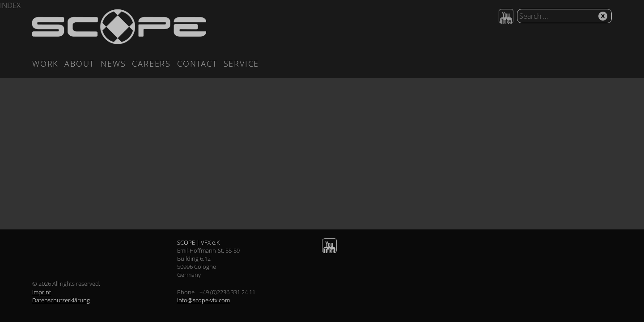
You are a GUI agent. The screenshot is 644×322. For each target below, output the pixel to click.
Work (45, 64)
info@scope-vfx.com (203, 300)
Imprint (42, 292)
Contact (197, 64)
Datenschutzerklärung (61, 300)
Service (241, 64)
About (79, 64)
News (113, 64)
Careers (151, 64)
